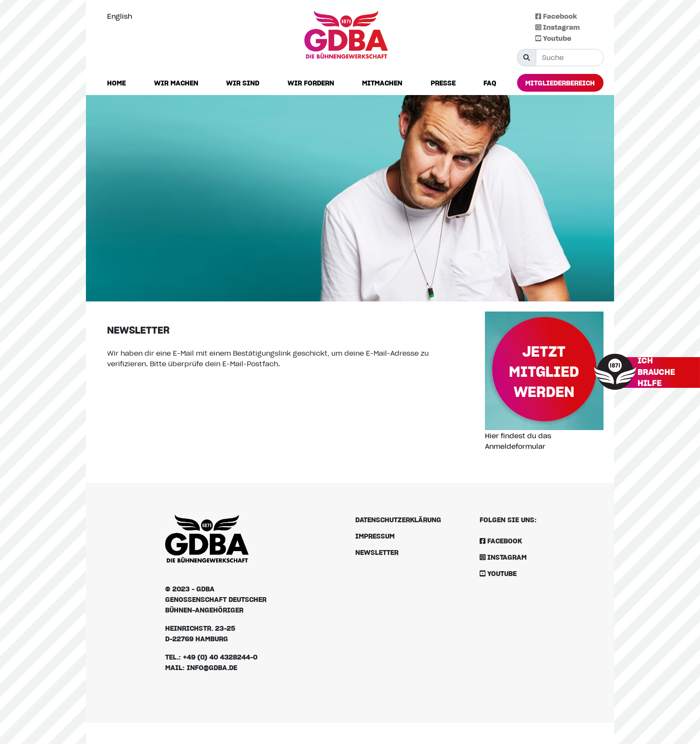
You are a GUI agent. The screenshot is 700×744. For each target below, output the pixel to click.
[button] (176, 83)
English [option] (120, 16)
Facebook (556, 16)
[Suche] (570, 58)
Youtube (553, 38)
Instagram (558, 27)
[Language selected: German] (122, 16)
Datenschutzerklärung (398, 520)
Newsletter (377, 552)
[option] (122, 16)
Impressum (375, 536)
